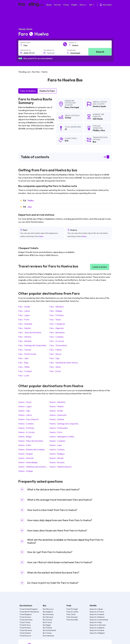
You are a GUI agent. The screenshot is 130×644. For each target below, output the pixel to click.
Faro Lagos (24, 315)
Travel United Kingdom (29, 609)
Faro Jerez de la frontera (30, 332)
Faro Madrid (24, 328)
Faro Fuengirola (57, 324)
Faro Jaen (23, 358)
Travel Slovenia (26, 630)
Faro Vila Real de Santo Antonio (64, 363)
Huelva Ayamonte (58, 415)
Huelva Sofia (24, 445)
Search (100, 52)
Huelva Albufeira (57, 402)
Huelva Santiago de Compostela (64, 424)
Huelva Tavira (25, 402)
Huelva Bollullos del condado (31, 449)
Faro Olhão (24, 367)
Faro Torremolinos (58, 345)
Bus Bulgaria (48, 612)
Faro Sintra (55, 367)
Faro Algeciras (57, 328)
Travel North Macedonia (29, 612)
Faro (67, 107)
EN (92, 5)
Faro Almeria (25, 337)
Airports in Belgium (97, 633)
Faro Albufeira (56, 307)
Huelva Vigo (24, 411)
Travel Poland (25, 628)
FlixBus (31, 200)
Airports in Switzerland (99, 620)
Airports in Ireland (97, 614)
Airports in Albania (97, 628)
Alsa (30, 207)
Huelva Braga (25, 437)
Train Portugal (72, 609)
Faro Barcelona (57, 332)
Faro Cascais (25, 350)
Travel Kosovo (25, 636)
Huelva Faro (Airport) (28, 419)
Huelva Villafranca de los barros (33, 467)
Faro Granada (25, 324)
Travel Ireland (25, 633)
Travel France (25, 625)
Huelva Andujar (26, 471)
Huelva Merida (56, 458)
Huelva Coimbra (26, 424)
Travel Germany (26, 620)
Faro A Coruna (57, 341)
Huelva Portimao (26, 428)
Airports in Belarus (97, 617)
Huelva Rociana (57, 462)
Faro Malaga (56, 311)
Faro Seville (24, 307)
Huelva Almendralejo (28, 462)
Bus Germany (48, 614)
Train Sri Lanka (72, 612)
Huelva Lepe (56, 445)
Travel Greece (25, 617)
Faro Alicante (25, 341)
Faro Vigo (55, 358)
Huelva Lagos (25, 406)
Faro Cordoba (56, 337)
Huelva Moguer (26, 454)
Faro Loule (24, 376)
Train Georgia (72, 617)
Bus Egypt (47, 625)
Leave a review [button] (100, 267)
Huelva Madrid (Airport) (60, 467)
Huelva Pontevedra (58, 428)
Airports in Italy (96, 622)
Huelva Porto (56, 432)
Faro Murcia (55, 354)
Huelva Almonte (26, 458)
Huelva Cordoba (57, 441)
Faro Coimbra (25, 371)
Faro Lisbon (24, 311)
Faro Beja (23, 363)
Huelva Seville (56, 411)
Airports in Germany (98, 625)
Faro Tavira (55, 320)
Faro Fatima (56, 350)
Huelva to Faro (47, 91)
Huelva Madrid (56, 406)
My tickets (105, 5)
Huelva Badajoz (57, 454)
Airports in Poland (97, 630)
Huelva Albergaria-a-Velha (62, 437)
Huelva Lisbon (25, 415)
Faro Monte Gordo (27, 354)
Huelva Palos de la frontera (31, 441)
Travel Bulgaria (26, 614)
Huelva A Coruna (26, 432)
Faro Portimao (57, 315)
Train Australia (72, 620)
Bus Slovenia (48, 617)
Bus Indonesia (48, 636)
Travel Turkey (25, 622)
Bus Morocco (48, 609)
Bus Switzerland (49, 630)
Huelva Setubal (57, 419)
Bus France (47, 622)
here (41, 236)
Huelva (96, 106)
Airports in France (97, 612)
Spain (103, 106)
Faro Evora (55, 371)
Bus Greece (48, 620)
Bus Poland (47, 628)
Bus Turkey (47, 633)
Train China (71, 614)
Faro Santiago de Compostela (32, 345)
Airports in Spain (96, 609)
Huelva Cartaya (57, 449)
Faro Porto (24, 320)
